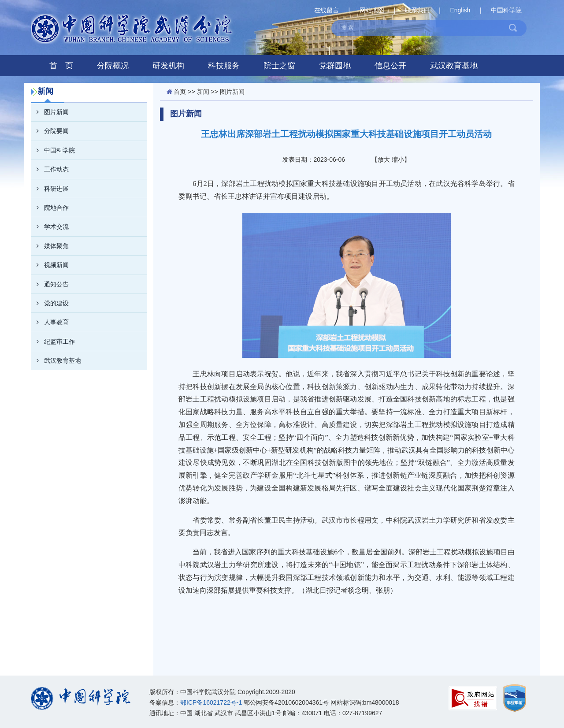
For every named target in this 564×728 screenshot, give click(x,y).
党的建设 (50, 303)
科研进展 (50, 189)
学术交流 (50, 227)
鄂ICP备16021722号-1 (211, 702)
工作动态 (50, 169)
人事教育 (50, 322)
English (460, 10)
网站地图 (372, 10)
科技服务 (224, 66)
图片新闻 (50, 112)
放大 (384, 160)
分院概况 (113, 66)
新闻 (203, 92)
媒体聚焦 (50, 246)
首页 (180, 92)
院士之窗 (279, 66)
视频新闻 (50, 265)
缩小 (398, 160)
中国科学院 (506, 10)
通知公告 (50, 284)
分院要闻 (50, 131)
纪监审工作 (53, 342)
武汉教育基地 (454, 66)
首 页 (61, 66)
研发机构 (168, 66)
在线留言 (327, 10)
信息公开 (390, 66)
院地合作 (50, 208)
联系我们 (417, 10)
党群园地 (335, 66)
